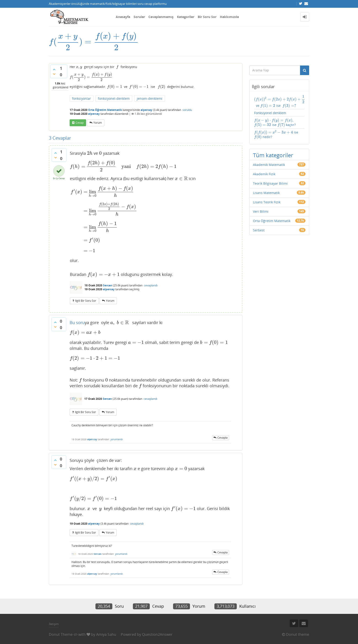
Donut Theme (61, 634)
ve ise (279, 101)
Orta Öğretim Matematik (105, 110)
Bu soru (77, 322)
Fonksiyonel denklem (270, 113)
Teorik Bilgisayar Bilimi (270, 183)
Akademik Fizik (264, 174)
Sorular (139, 17)
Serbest (259, 230)
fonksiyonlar (82, 98)
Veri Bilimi (261, 211)
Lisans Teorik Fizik (267, 202)
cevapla (222, 438)
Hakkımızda (229, 17)
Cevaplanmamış (161, 17)
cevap (80, 123)
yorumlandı (117, 439)
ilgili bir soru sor (86, 301)
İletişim (54, 624)
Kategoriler (186, 17)
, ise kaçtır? (275, 123)
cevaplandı (151, 285)
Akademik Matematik (269, 165)
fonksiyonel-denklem (114, 98)
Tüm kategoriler (273, 155)
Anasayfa (123, 17)
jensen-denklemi (150, 98)
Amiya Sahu (106, 634)
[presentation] (94, 42)
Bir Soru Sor (207, 17)
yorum (98, 123)
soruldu (187, 110)
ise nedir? (276, 135)
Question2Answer (157, 634)
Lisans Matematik (266, 193)
